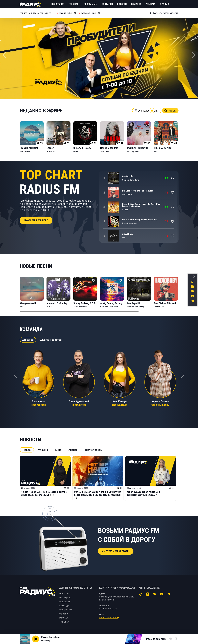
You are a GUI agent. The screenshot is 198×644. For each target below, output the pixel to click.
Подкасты (107, 4)
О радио (164, 4)
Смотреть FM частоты (116, 551)
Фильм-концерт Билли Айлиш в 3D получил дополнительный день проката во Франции (98, 495)
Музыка (43, 450)
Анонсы (73, 450)
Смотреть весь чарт (36, 220)
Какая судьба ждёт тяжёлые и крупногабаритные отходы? (144, 493)
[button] (95, 96)
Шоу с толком (94, 450)
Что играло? (57, 4)
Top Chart (74, 4)
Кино (58, 450)
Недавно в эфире (41, 111)
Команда (136, 4)
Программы (91, 4)
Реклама (150, 4)
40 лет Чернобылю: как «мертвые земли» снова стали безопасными (44, 493)
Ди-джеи (28, 340)
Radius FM (51, 182)
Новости (122, 4)
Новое (27, 450)
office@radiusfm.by (109, 618)
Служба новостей (50, 340)
